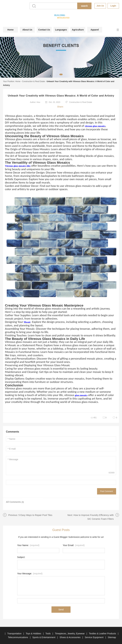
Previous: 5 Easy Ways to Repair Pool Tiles (30, 515)
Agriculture (78, 30)
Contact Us (44, 30)
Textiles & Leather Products (103, 634)
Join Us (100, 6)
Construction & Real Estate (34, 81)
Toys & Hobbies (34, 634)
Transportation (15, 634)
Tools (48, 634)
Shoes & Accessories (70, 637)
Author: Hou (35, 102)
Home (11, 30)
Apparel (95, 30)
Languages (61, 30)
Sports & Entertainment (44, 637)
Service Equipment (94, 637)
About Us (27, 30)
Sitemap (112, 637)
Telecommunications (18, 637)
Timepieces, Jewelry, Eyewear (70, 634)
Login (113, 6)
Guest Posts (61, 530)
